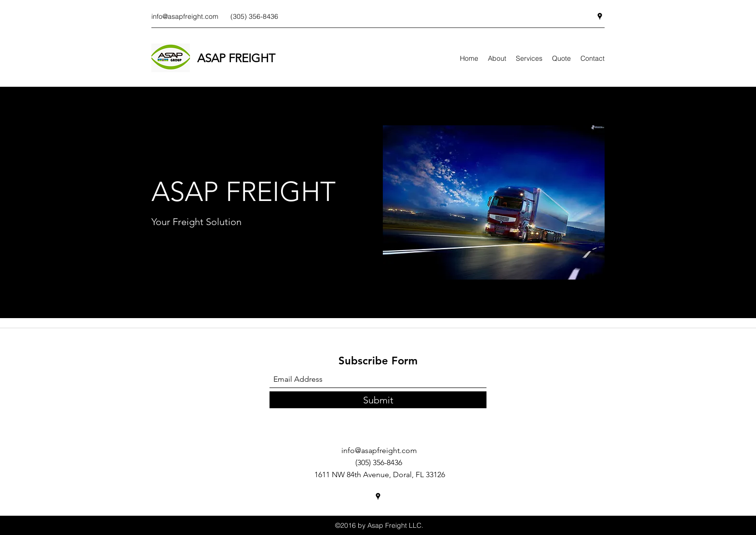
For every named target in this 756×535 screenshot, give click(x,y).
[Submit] (378, 400)
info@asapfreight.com (185, 16)
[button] (494, 202)
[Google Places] (600, 16)
